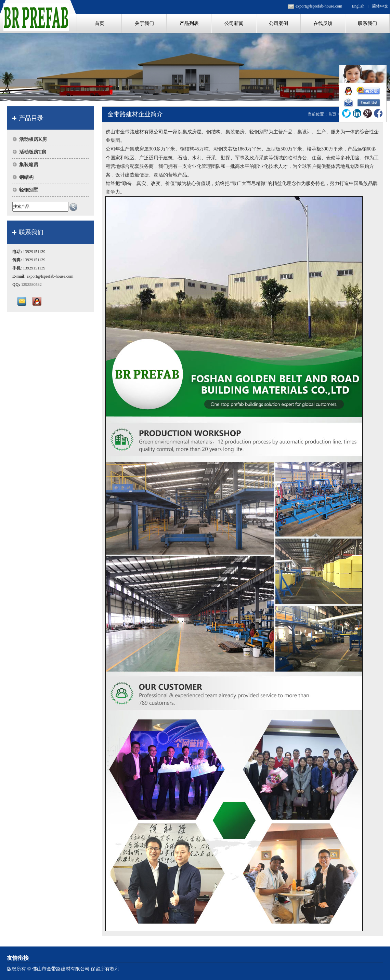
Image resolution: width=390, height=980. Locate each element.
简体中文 (380, 6)
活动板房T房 (33, 152)
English (358, 6)
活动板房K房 (33, 139)
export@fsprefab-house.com (319, 6)
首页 (332, 114)
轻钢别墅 (29, 190)
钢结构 (26, 177)
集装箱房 (29, 165)
